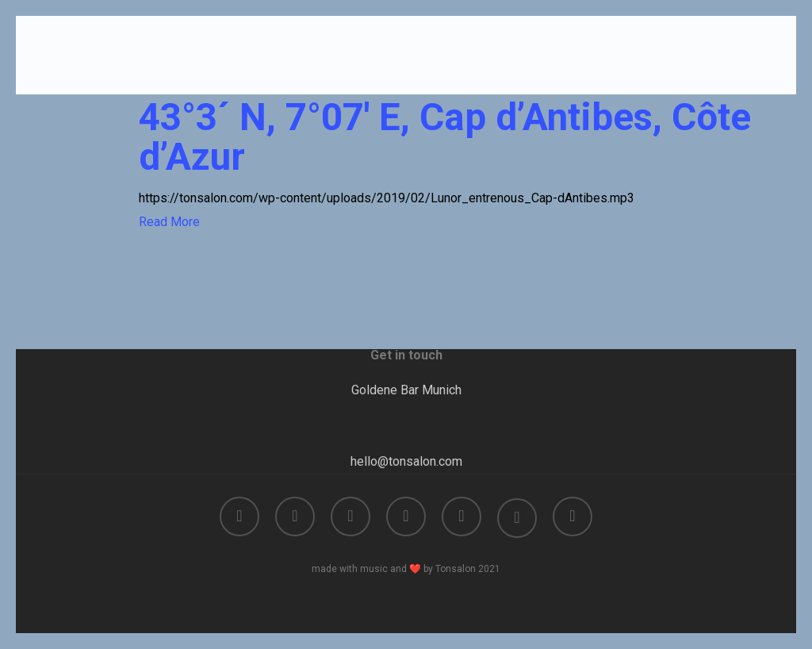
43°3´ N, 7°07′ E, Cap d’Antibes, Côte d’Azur (445, 137)
